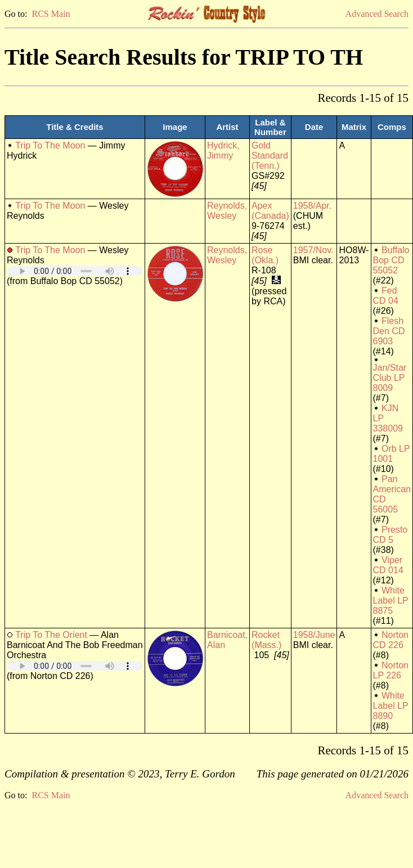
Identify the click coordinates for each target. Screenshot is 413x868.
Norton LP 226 (391, 670)
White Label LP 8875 (391, 601)
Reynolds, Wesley (227, 211)
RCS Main (51, 14)
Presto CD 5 (390, 535)
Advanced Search (377, 14)
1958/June (314, 635)
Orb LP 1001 (392, 454)
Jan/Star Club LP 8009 (390, 378)
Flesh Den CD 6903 (389, 331)
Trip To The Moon (50, 145)
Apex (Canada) (270, 211)
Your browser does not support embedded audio (75, 271)
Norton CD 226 (391, 640)
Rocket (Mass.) (266, 640)
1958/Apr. (313, 206)
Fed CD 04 (386, 296)
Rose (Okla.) (265, 255)
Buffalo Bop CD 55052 (391, 260)
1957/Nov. (313, 250)
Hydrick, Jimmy (223, 150)
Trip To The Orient (51, 635)
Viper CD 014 (388, 565)
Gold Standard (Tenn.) (270, 156)
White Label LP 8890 (391, 706)
